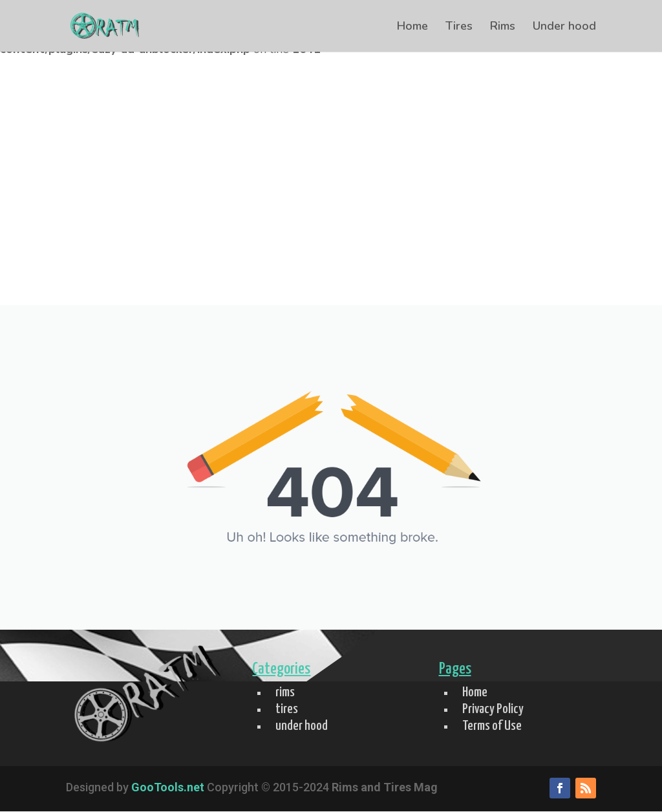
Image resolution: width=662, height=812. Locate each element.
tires (287, 709)
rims (285, 692)
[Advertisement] (331, 208)
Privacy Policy (493, 709)
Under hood (564, 27)
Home (412, 27)
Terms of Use (492, 726)
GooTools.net (168, 787)
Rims (503, 27)
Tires (459, 27)
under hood (302, 726)
